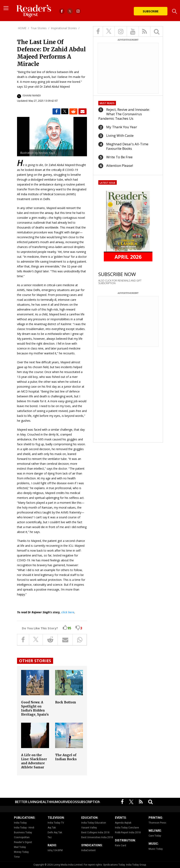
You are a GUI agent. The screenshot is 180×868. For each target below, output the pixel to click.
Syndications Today (114, 865)
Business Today (23, 832)
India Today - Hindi (24, 828)
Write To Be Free (119, 157)
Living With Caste (120, 135)
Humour (58, 802)
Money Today (21, 852)
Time (17, 857)
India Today (20, 823)
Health (45, 802)
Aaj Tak (52, 828)
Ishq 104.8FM (55, 850)
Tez (50, 837)
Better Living (27, 802)
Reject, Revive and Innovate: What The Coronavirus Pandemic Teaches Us (124, 114)
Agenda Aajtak (123, 823)
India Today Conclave (127, 828)
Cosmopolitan (22, 837)
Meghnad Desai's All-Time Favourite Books (127, 146)
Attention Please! (120, 166)
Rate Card (121, 845)
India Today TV (56, 823)
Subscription (89, 802)
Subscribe (151, 11)
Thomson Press (157, 823)
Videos (71, 802)
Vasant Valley (89, 828)
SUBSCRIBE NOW (117, 274)
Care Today (155, 836)
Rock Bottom (66, 702)
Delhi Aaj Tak (55, 832)
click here (68, 612)
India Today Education (94, 823)
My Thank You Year (122, 127)
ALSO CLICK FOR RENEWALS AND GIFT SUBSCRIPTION (120, 282)
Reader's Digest (23, 842)
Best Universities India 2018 (97, 837)
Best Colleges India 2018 (95, 832)
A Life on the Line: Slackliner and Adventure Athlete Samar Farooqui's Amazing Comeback (34, 767)
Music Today (156, 849)
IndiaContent (88, 850)
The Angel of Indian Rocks (66, 757)
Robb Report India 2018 (128, 832)
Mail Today (20, 847)
